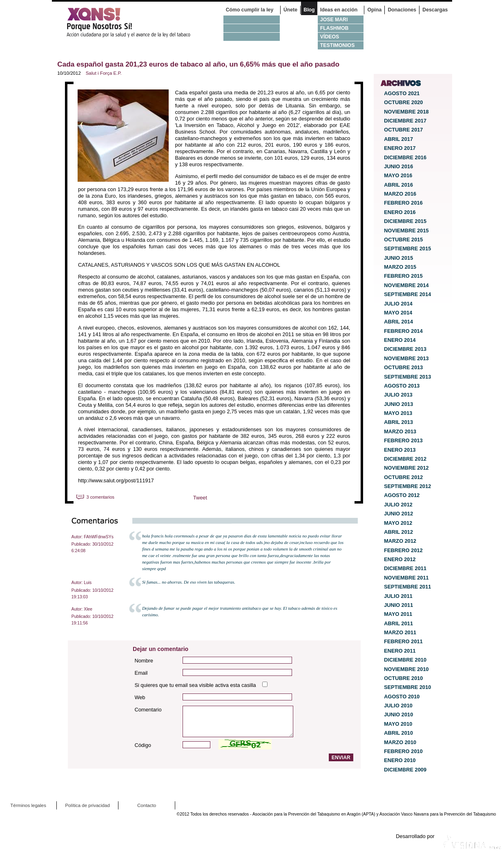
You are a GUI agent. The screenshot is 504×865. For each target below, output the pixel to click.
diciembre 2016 (405, 157)
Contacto (147, 805)
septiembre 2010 (407, 687)
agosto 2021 (402, 93)
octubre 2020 (403, 102)
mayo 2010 (398, 724)
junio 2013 (398, 404)
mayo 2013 (398, 413)
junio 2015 (398, 258)
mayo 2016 (398, 175)
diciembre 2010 (405, 660)
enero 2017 (400, 148)
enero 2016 (400, 212)
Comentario (148, 710)
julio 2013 (398, 395)
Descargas (435, 10)
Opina (374, 10)
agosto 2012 (402, 495)
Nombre (144, 661)
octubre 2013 (403, 367)
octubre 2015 (403, 240)
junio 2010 (398, 715)
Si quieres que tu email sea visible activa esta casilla (195, 685)
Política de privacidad (87, 805)
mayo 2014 (398, 313)
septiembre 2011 (407, 587)
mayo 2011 (398, 614)
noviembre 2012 (406, 468)
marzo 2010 (400, 742)
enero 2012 (400, 559)
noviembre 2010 (406, 669)
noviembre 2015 (406, 231)
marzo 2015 (400, 267)
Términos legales (28, 805)
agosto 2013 (402, 386)
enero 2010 (400, 760)
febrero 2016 (403, 203)
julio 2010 (398, 706)
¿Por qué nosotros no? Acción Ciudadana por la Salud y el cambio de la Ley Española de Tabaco (134, 22)
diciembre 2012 (405, 459)
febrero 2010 (403, 751)
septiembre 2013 (407, 377)
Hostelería (252, 37)
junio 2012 (398, 514)
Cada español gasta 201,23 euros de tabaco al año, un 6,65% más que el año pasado (198, 64)
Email (141, 673)
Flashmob (335, 28)
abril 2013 (398, 422)
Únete (290, 10)
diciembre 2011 (405, 568)
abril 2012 (398, 532)
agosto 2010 (402, 697)
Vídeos (330, 37)
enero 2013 (400, 450)
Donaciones (402, 10)
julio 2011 (398, 596)
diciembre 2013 (405, 349)
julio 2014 (398, 304)
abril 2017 (398, 139)
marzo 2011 (400, 632)
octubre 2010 (403, 678)
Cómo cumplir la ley (250, 10)
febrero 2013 (403, 440)
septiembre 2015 (407, 249)
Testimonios (338, 45)
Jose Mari (334, 20)
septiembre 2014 (407, 294)
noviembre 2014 (406, 285)
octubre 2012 (403, 477)
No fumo (252, 19)
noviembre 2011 (406, 578)
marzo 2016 (400, 194)
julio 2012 (398, 505)
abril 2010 (398, 733)
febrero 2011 (403, 641)
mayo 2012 (398, 523)
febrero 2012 (403, 550)
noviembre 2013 (406, 358)
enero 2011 (400, 651)
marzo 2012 (400, 541)
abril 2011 (398, 623)
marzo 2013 (400, 431)
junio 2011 (398, 605)
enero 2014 (400, 340)
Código (143, 745)
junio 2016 (398, 166)
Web (140, 697)
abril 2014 (398, 322)
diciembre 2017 (405, 121)
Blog (309, 10)
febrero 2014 (403, 331)
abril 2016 (398, 185)
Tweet (200, 498)
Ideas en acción (339, 10)
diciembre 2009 (405, 770)
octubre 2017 (403, 130)
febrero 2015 (403, 276)
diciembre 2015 (405, 221)
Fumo (252, 28)
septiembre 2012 (407, 486)
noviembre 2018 (406, 112)
